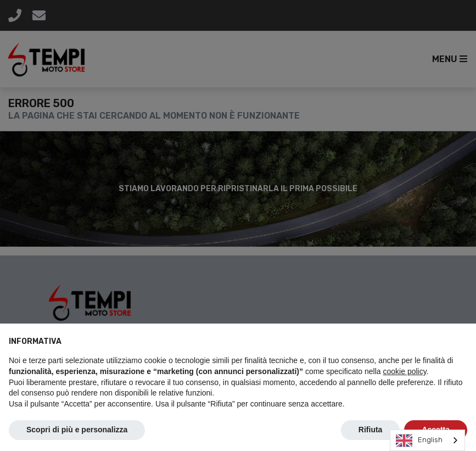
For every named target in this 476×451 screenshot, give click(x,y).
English (419, 441)
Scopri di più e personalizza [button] (77, 430)
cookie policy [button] (405, 371)
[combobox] (427, 440)
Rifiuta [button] (371, 430)
